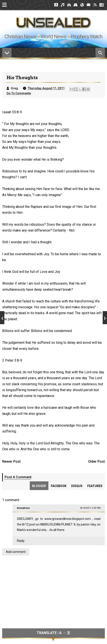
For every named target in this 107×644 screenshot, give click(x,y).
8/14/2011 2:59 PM (90, 508)
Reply (21, 541)
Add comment (16, 552)
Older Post (96, 461)
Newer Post (11, 461)
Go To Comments (19, 93)
